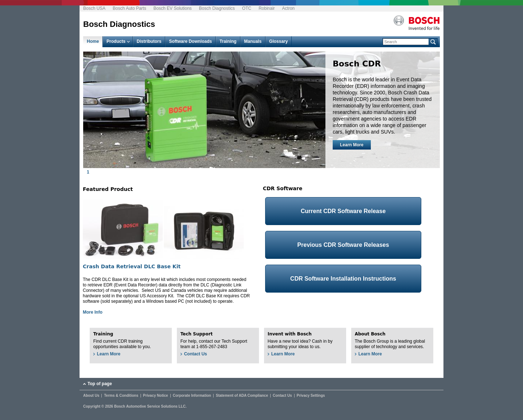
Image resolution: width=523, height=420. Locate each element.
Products (116, 41)
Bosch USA (94, 8)
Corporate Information (192, 396)
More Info (93, 312)
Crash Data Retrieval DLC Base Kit (132, 266)
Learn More (352, 145)
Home (93, 41)
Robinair (267, 8)
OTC (247, 8)
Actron (289, 8)
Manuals (253, 41)
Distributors (149, 41)
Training (228, 41)
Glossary (278, 41)
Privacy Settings (311, 396)
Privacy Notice (156, 396)
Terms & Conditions (121, 396)
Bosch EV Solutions (172, 8)
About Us (91, 396)
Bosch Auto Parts (129, 8)
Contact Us (196, 354)
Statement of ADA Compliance (242, 396)
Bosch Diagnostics (217, 8)
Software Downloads (190, 41)
